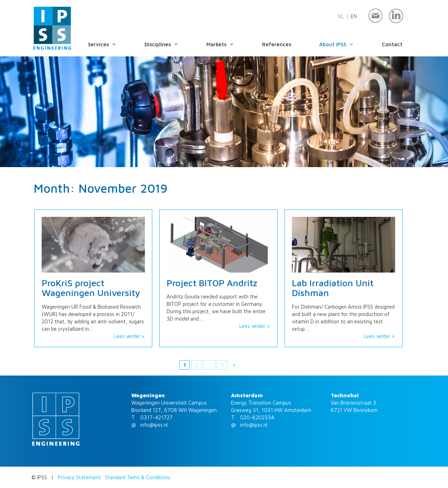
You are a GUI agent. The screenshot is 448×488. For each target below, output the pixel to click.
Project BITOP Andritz (212, 283)
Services (109, 44)
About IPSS (344, 44)
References (277, 44)
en (354, 16)
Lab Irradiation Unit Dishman (333, 288)
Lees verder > (129, 336)
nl (341, 16)
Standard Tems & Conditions (138, 477)
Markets (227, 44)
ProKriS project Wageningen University (91, 288)
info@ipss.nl (154, 425)
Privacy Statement (79, 477)
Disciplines (169, 44)
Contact (392, 44)
